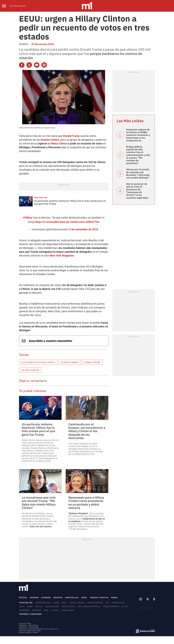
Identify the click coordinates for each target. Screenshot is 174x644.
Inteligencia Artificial (89, 606)
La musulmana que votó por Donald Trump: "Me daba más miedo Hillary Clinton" (39, 503)
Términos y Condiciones (30, 614)
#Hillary (28, 218)
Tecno (84, 598)
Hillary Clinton (59, 144)
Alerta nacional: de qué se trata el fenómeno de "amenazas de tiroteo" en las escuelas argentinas (137, 191)
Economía (46, 598)
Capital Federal (77, 603)
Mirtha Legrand (95, 603)
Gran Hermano (52, 606)
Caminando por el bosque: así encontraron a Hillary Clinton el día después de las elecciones (87, 431)
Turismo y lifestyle (99, 598)
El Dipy (125, 606)
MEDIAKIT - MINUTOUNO (28, 625)
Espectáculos (72, 598)
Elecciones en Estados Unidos (38, 362)
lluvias (55, 610)
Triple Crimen (69, 606)
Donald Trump (71, 136)
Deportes (58, 598)
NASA (46, 610)
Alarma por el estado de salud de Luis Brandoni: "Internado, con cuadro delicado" (138, 174)
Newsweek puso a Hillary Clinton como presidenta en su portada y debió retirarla (86, 503)
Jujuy (22, 606)
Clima (30, 606)
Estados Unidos (50, 140)
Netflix (39, 606)
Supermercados (43, 603)
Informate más (41, 197)
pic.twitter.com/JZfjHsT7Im (83, 222)
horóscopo (24, 610)
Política (23, 598)
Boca (64, 603)
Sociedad (34, 598)
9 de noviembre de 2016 (84, 229)
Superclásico (118, 603)
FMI (107, 603)
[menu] (6, 6)
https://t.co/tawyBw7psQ (50, 222)
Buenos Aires (68, 610)
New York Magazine (62, 256)
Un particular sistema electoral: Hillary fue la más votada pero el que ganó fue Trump (70, 202)
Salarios (37, 610)
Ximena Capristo (111, 606)
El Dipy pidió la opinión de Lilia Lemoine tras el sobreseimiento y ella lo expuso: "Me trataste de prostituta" (138, 155)
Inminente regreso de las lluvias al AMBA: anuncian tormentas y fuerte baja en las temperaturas (138, 135)
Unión (56, 603)
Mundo (24, 44)
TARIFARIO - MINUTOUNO (29, 627)
